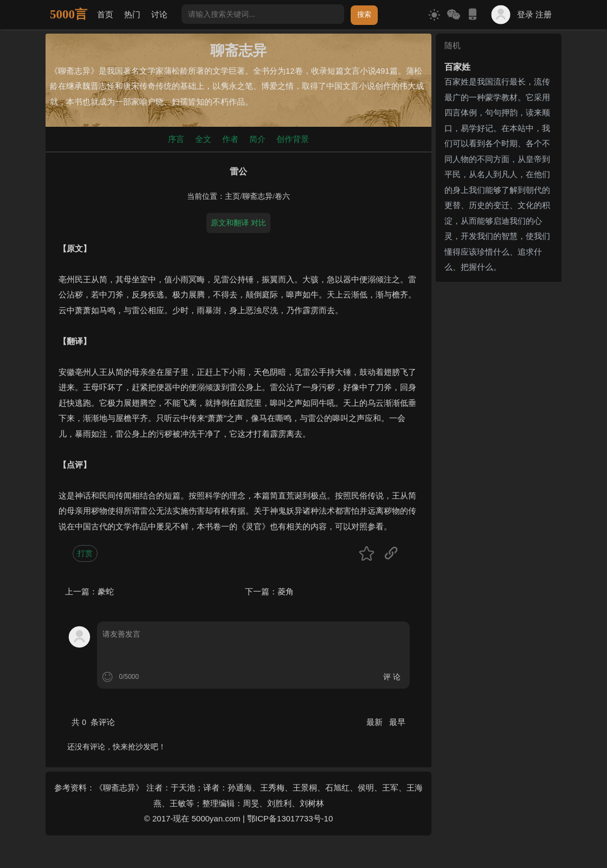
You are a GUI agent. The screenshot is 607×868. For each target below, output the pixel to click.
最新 (376, 722)
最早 (397, 722)
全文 (203, 139)
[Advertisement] (499, 449)
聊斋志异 (257, 196)
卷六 (282, 196)
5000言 (69, 14)
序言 (176, 139)
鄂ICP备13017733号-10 (290, 818)
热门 (132, 14)
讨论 (159, 14)
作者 (230, 139)
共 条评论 (93, 722)
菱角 (286, 591)
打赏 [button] (85, 553)
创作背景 (293, 139)
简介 (257, 139)
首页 (105, 14)
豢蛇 (106, 591)
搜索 (364, 14)
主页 (233, 196)
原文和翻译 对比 (238, 223)
